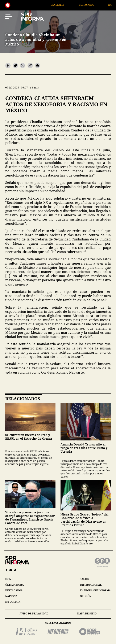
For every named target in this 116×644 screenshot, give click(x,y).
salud (84, 579)
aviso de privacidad (34, 613)
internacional (91, 585)
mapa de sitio (87, 613)
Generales (62, 5)
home (9, 579)
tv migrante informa (95, 590)
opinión (86, 596)
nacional (12, 596)
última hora (14, 585)
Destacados (91, 5)
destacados (14, 590)
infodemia (13, 602)
